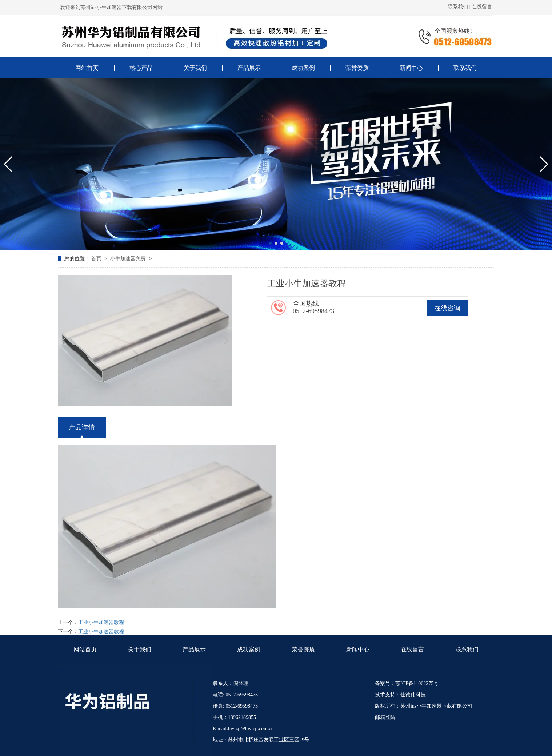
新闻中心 (358, 649)
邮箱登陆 (385, 717)
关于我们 (140, 649)
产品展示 (194, 649)
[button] (270, 243)
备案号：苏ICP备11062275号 (407, 683)
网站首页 (85, 649)
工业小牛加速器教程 (101, 622)
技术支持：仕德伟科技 (400, 695)
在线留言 (482, 7)
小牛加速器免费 (129, 259)
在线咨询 (447, 308)
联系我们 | (460, 7)
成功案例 (249, 649)
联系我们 (467, 649)
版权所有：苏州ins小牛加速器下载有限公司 (424, 706)
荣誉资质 (303, 649)
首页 (97, 259)
